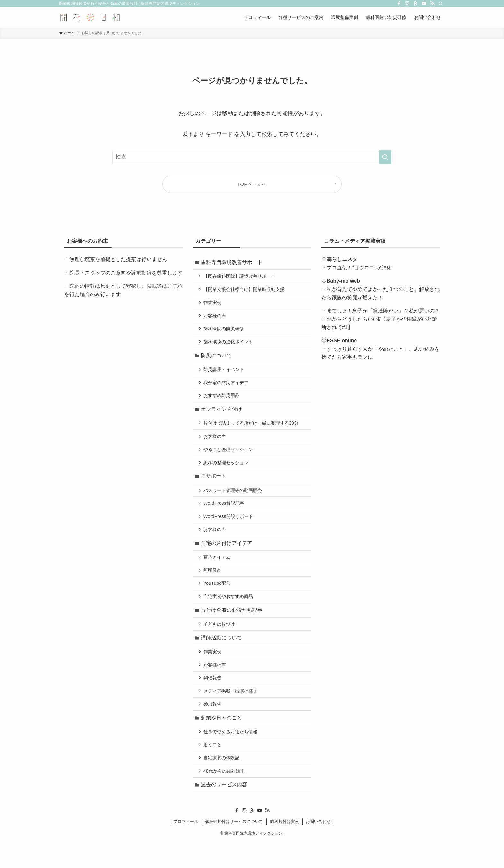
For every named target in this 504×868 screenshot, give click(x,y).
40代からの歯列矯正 (225, 796)
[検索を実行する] (385, 157)
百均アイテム (218, 572)
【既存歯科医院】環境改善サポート (240, 277)
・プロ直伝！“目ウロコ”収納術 (357, 268)
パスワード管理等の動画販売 (234, 502)
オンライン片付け (222, 417)
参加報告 (213, 726)
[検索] (441, 4)
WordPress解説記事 (225, 515)
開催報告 (213, 699)
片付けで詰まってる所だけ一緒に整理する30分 (252, 431)
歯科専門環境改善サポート (233, 262)
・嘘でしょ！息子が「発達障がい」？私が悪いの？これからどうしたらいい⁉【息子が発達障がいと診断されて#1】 (381, 319)
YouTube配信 (218, 599)
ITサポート (214, 487)
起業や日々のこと (222, 740)
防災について (217, 360)
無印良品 (213, 586)
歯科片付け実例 (285, 848)
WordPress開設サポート (229, 529)
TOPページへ (252, 184)
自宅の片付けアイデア (228, 557)
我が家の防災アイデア (227, 389)
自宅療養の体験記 (222, 782)
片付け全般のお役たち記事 (233, 627)
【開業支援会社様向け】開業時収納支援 (245, 291)
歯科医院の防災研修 (225, 332)
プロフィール (186, 848)
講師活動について (222, 656)
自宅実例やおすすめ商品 (229, 613)
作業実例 (213, 305)
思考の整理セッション (227, 473)
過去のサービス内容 (225, 811)
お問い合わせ (318, 848)
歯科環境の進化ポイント (229, 346)
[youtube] (424, 4)
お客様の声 (216, 319)
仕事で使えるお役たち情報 (231, 755)
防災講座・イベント (225, 375)
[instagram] (407, 4)
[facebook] (399, 4)
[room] (416, 4)
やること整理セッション (229, 459)
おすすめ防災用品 (222, 402)
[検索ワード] (252, 157)
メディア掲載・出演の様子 (231, 712)
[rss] (432, 4)
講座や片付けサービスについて (234, 848)
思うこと (213, 769)
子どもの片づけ (220, 642)
